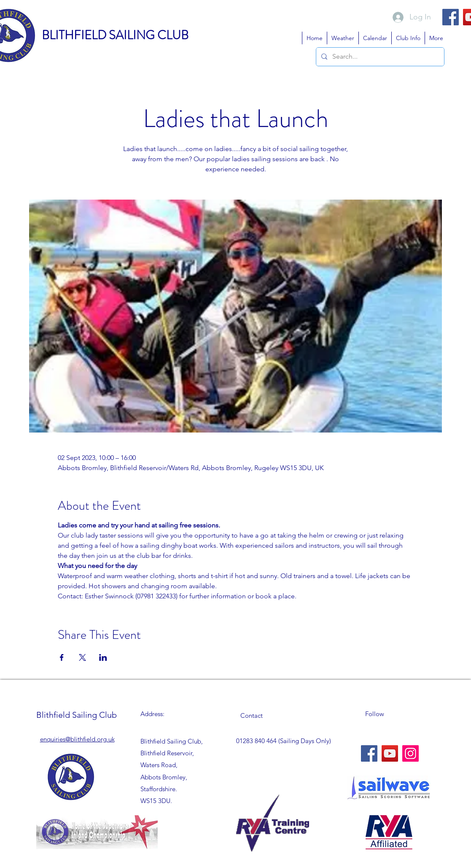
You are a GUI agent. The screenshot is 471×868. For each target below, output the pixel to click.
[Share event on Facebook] (62, 657)
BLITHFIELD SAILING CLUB (115, 35)
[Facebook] (451, 17)
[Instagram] (410, 753)
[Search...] (379, 57)
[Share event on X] (82, 657)
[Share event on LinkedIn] (103, 657)
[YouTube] (390, 753)
